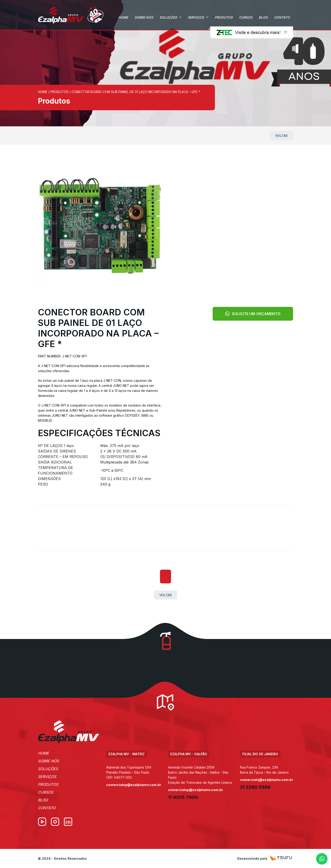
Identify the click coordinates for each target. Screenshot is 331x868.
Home (123, 17)
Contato (282, 17)
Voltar (281, 136)
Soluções (168, 17)
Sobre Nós (144, 17)
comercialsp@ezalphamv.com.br (134, 785)
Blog (263, 17)
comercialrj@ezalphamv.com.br (267, 780)
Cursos (246, 17)
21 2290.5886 (255, 787)
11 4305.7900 (183, 797)
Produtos (224, 17)
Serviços (196, 17)
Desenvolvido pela (265, 858)
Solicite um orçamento (253, 314)
